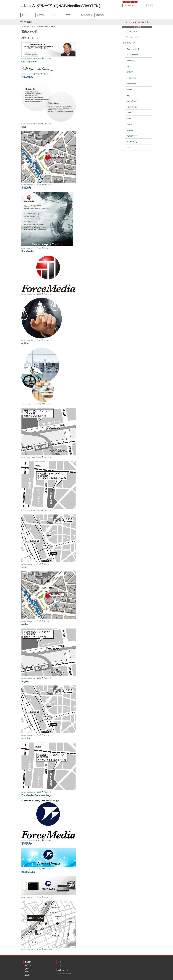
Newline (28, 975)
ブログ (54, 15)
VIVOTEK (28, 972)
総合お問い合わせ (64, 973)
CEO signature (29, 62)
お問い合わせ (130, 2)
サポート (70, 15)
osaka (25, 624)
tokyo (24, 567)
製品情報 (40, 15)
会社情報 (100, 15)
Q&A (60, 965)
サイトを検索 (122, 4)
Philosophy (27, 77)
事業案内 (26, 188)
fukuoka (26, 738)
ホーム (25, 15)
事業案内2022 (28, 844)
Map (24, 127)
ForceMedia (27, 251)
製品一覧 (28, 965)
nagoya (25, 681)
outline (25, 343)
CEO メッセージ (30, 38)
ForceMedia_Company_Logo (36, 795)
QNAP (27, 969)
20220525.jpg (28, 872)
